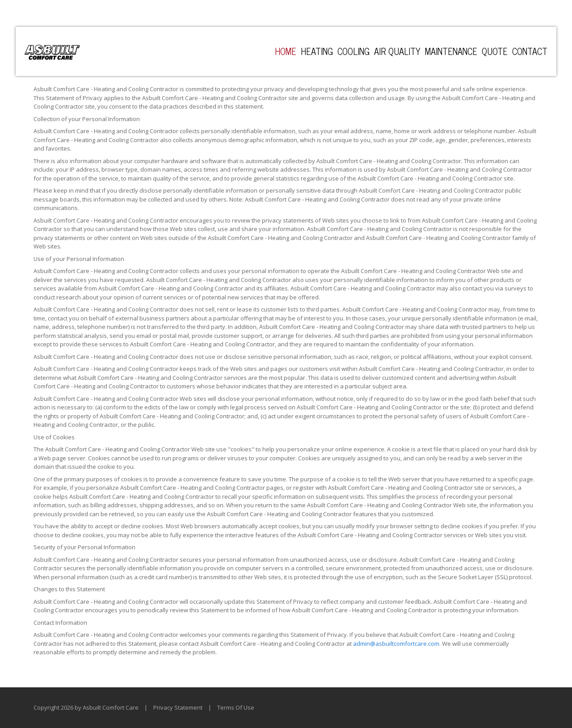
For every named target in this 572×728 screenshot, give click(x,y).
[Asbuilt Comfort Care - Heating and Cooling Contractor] (52, 51)
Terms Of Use (236, 707)
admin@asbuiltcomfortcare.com (396, 644)
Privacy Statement (178, 707)
